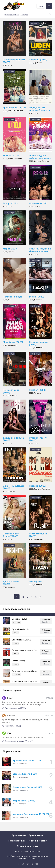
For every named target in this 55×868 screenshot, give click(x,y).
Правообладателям (27, 846)
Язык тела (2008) (12, 726)
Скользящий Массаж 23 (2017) (18, 741)
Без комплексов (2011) (14, 708)
